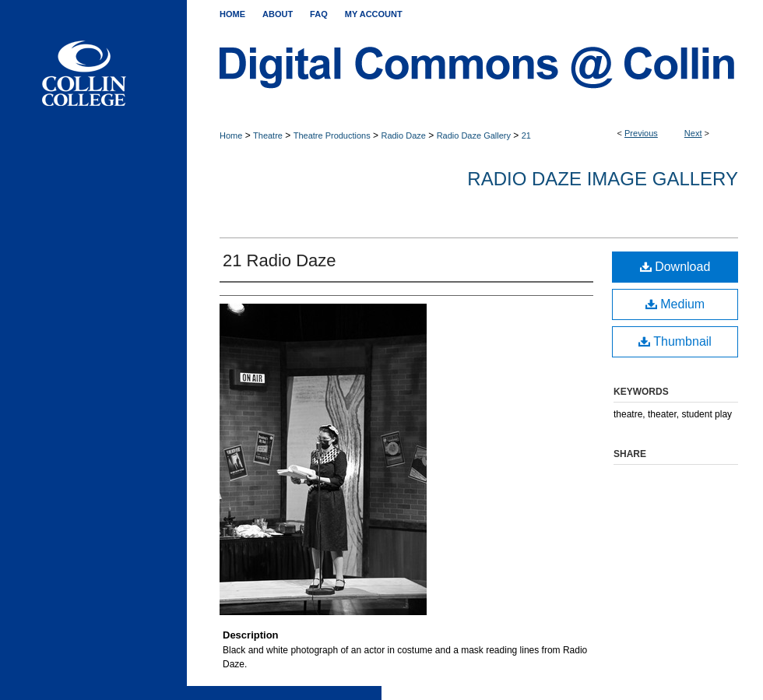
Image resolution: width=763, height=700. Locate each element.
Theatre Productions (332, 135)
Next (693, 133)
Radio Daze (403, 135)
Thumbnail (675, 341)
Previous (641, 133)
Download (675, 267)
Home (231, 135)
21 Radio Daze (280, 260)
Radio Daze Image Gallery (603, 179)
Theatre (268, 135)
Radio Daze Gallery (474, 135)
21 (526, 135)
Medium (675, 304)
